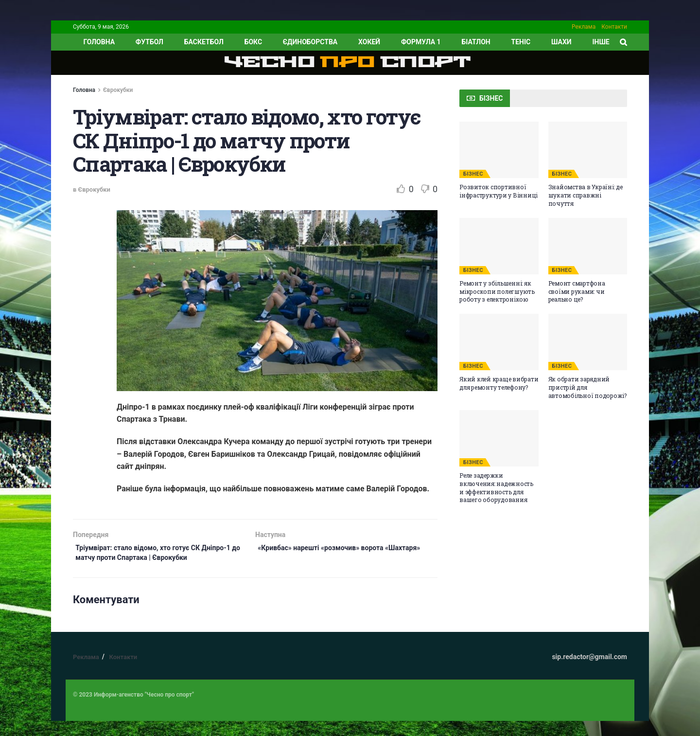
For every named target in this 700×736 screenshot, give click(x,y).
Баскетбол (204, 42)
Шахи (561, 42)
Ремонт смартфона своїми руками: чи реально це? (577, 291)
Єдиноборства (310, 42)
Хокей (369, 42)
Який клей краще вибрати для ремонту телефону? (499, 383)
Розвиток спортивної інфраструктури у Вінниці (499, 191)
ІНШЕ (601, 42)
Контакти (614, 27)
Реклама (584, 27)
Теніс (521, 42)
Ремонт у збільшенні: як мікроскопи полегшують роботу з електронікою (497, 291)
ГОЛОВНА (99, 42)
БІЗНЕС (473, 174)
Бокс (253, 42)
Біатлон (476, 42)
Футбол (149, 42)
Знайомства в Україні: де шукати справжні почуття (586, 195)
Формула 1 (421, 42)
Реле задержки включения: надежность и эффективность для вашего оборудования (496, 487)
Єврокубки (118, 90)
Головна (84, 90)
